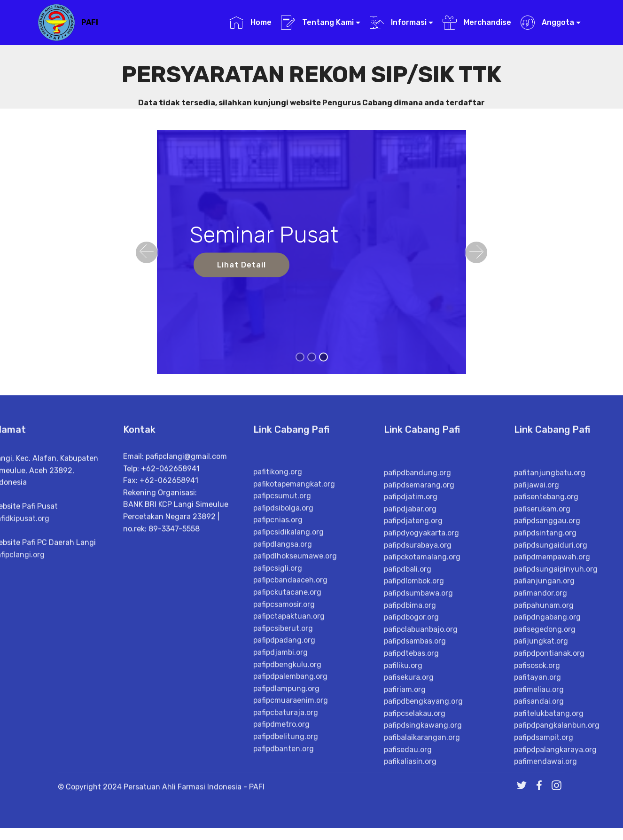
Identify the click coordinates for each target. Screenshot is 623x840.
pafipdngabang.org (547, 741)
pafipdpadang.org (284, 759)
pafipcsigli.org (278, 687)
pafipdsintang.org (545, 656)
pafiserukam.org (542, 632)
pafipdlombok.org (414, 705)
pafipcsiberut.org (283, 747)
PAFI (90, 22)
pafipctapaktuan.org (289, 735)
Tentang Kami (317, 23)
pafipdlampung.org (286, 807)
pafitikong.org (278, 591)
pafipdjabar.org (410, 632)
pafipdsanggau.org (547, 645)
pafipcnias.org (278, 639)
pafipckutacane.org (287, 711)
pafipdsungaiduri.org (551, 669)
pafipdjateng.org (413, 645)
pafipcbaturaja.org (286, 831)
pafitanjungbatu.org (550, 596)
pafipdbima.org (410, 729)
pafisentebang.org (546, 621)
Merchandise (477, 23)
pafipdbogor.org (411, 741)
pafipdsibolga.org (283, 627)
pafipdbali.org (408, 693)
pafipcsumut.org (282, 615)
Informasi (398, 23)
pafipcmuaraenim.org (291, 819)
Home (250, 23)
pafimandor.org (541, 717)
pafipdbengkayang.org (423, 825)
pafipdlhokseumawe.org (295, 675)
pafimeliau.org (539, 813)
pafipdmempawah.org (552, 681)
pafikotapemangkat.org (294, 603)
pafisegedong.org (545, 753)
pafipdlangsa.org (283, 663)
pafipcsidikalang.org (288, 651)
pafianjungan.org (544, 705)
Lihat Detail (241, 265)
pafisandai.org (539, 825)
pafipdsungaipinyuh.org (556, 693)
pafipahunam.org (544, 729)
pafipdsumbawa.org (418, 717)
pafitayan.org (537, 801)
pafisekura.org (409, 801)
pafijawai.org (537, 608)
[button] (147, 252)
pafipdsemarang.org (419, 608)
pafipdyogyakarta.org (421, 656)
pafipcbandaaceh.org (290, 699)
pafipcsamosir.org (284, 723)
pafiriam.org (405, 813)
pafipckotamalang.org (422, 681)
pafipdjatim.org (411, 621)
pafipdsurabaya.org (418, 669)
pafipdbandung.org (417, 596)
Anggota (547, 23)
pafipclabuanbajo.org (421, 753)
